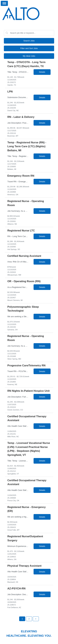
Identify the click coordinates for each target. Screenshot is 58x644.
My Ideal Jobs (29, 56)
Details (42, 72)
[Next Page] (36, 619)
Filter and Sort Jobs (29, 48)
